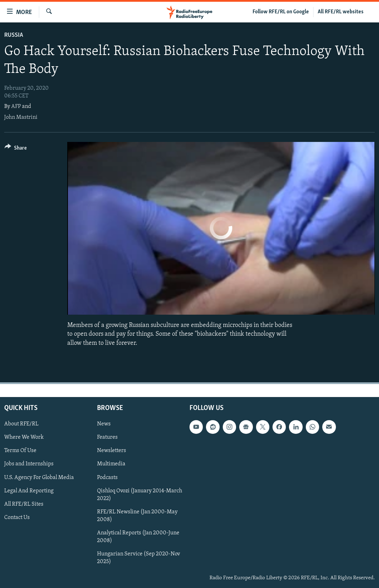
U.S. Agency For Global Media (39, 477)
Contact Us (17, 517)
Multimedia (111, 464)
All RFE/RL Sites (24, 504)
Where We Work (24, 437)
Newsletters (112, 451)
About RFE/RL (21, 424)
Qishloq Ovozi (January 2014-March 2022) (140, 494)
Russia (14, 35)
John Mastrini (21, 117)
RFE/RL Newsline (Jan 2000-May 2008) (137, 515)
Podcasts (107, 477)
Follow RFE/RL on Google (281, 12)
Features (107, 437)
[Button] (16, 149)
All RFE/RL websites (341, 12)
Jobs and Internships (29, 464)
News (104, 424)
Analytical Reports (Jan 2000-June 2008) (138, 537)
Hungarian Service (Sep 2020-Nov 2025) (139, 558)
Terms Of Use (20, 451)
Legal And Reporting (29, 491)
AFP (16, 107)
